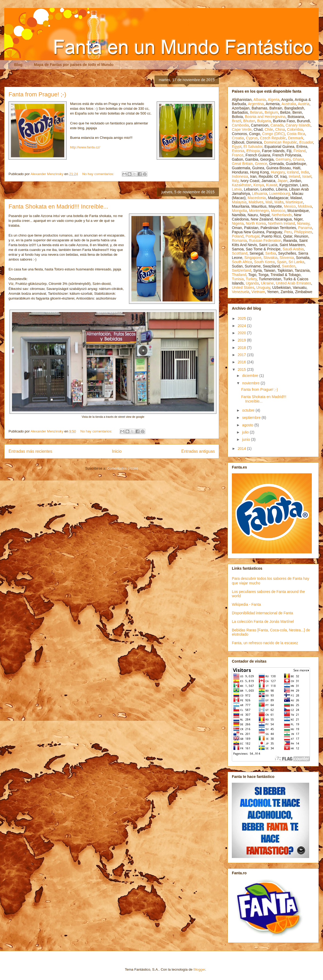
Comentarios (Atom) (123, 468)
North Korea (256, 223)
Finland (300, 151)
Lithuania (259, 194)
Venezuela (241, 292)
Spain (282, 262)
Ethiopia (253, 151)
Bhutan (249, 121)
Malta (279, 202)
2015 (242, 369)
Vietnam (258, 292)
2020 (242, 333)
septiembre (252, 418)
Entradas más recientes (30, 451)
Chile (269, 129)
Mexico (290, 206)
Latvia (237, 189)
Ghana (298, 159)
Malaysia (239, 202)
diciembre (251, 376)
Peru (288, 232)
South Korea (264, 262)
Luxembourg (280, 194)
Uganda (252, 283)
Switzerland (241, 270)
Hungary (278, 172)
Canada (277, 125)
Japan (282, 181)
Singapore (253, 258)
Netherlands (282, 215)
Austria (304, 104)
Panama (305, 228)
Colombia (295, 129)
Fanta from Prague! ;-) (37, 94)
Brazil (237, 121)
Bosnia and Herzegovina (265, 117)
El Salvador (253, 147)
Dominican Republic (281, 142)
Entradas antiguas (198, 451)
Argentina (256, 104)
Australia (289, 104)
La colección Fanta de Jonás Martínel (263, 621)
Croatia (238, 138)
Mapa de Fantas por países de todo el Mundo (74, 65)
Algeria (274, 100)
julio (246, 432)
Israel (307, 176)
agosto (248, 425)
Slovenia (287, 258)
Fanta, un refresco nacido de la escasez (265, 643)
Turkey (251, 279)
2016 (242, 362)
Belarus (256, 112)
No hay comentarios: (99, 174)
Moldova (305, 206)
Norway (303, 223)
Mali (269, 202)
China (280, 129)
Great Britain (242, 164)
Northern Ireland (281, 223)
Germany (283, 159)
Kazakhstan (242, 185)
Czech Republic (273, 138)
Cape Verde (242, 129)
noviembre (251, 383)
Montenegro (259, 211)
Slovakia (270, 258)
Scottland (240, 253)
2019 (242, 340)
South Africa (242, 262)
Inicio (117, 451)
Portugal (252, 236)
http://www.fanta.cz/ (85, 147)
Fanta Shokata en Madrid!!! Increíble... (58, 206)
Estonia (238, 151)
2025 (242, 318)
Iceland (293, 172)
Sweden (289, 266)
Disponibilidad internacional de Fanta (263, 613)
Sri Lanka (296, 262)
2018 (242, 348)
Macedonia (257, 198)
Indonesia (240, 176)
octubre (249, 410)
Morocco (278, 211)
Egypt (237, 147)
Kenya (259, 185)
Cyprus (252, 138)
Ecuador (306, 142)
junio (246, 439)
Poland (238, 236)
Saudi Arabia (293, 249)
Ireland (294, 176)
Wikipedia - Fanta (246, 604)
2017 (242, 355)
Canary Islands (298, 125)
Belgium (271, 112)
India (305, 172)
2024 (242, 326)
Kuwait (272, 185)
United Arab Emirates (293, 283)
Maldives (256, 202)
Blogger (199, 969)
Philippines (303, 232)
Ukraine (267, 283)
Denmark (296, 138)
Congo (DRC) (274, 134)
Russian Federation (265, 241)
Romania (239, 241)
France (238, 155)
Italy (235, 181)
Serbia (270, 253)
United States (243, 288)
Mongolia (239, 211)
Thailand (239, 275)
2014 (242, 448)
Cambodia (240, 125)
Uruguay (263, 288)
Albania (260, 100)
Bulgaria (264, 121)
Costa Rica (296, 134)
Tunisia (238, 279)
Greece (261, 164)
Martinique (294, 202)
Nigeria (238, 223)
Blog (18, 65)
